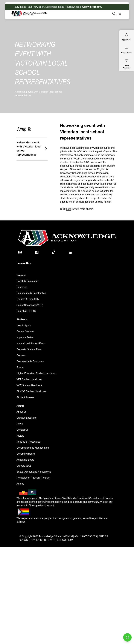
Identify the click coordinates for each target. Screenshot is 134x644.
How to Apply (24, 325)
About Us (21, 412)
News (20, 424)
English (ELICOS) (26, 311)
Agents (20, 484)
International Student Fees (31, 343)
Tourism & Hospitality (28, 299)
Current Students (26, 331)
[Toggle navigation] (120, 14)
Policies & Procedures (28, 442)
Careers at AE (24, 466)
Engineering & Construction (31, 293)
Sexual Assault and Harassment (34, 472)
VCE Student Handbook (29, 385)
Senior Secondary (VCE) (30, 305)
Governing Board (26, 454)
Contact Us (22, 430)
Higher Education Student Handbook (36, 373)
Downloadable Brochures (30, 361)
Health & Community (28, 281)
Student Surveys (25, 397)
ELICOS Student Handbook (31, 391)
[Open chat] (127, 637)
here (69, 209)
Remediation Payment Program (33, 478)
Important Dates (25, 337)
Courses (21, 355)
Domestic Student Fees (29, 349)
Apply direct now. (92, 7)
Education (22, 287)
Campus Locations (27, 418)
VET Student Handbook (29, 379)
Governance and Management (33, 448)
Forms (20, 367)
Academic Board (25, 460)
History (20, 436)
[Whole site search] (114, 14)
